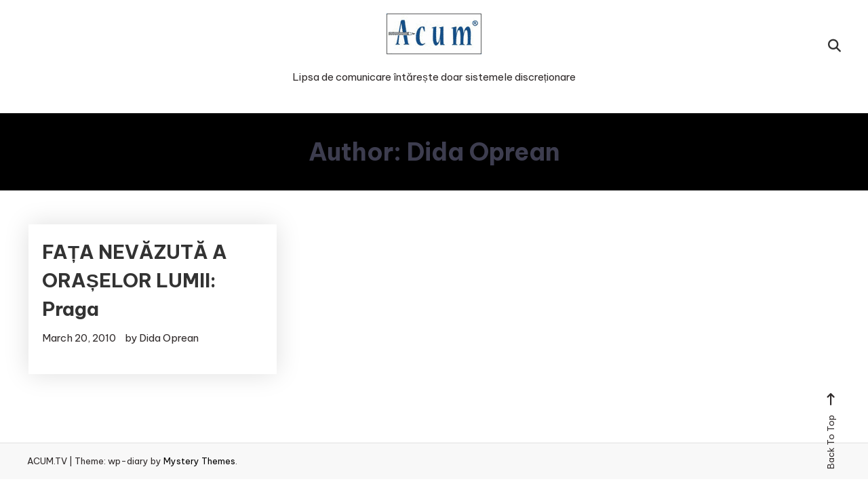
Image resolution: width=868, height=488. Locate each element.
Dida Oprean (169, 338)
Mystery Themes (199, 461)
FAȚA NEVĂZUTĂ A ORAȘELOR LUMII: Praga (135, 280)
